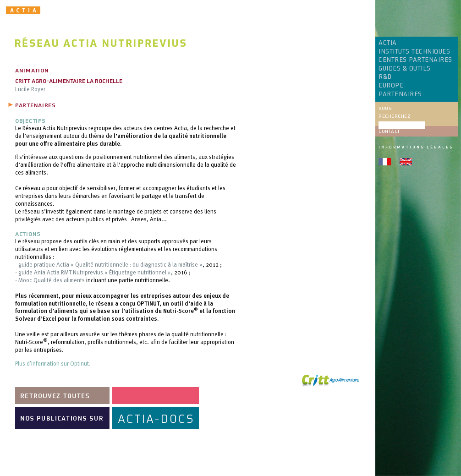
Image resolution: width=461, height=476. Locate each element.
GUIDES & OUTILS (405, 69)
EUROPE (391, 86)
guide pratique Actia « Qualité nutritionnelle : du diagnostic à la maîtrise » (110, 264)
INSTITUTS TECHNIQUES (414, 52)
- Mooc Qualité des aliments (50, 280)
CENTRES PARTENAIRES (415, 60)
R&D (385, 77)
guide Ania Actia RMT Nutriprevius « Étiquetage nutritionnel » (95, 272)
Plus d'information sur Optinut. (53, 363)
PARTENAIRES (400, 94)
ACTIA (388, 43)
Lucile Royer (30, 89)
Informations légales (416, 147)
